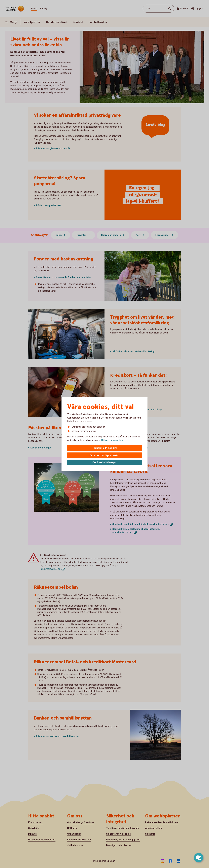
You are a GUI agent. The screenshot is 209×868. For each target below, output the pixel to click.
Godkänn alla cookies (104, 448)
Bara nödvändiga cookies (104, 455)
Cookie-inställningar (105, 462)
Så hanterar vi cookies (112, 440)
